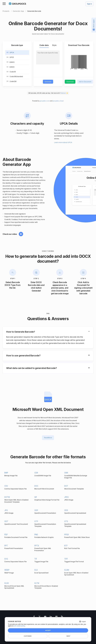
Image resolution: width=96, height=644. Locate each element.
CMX (66, 473)
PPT (6, 546)
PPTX (37, 546)
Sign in (89, 4)
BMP (6, 473)
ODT (6, 521)
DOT (66, 486)
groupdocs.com (45, 101)
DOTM (7, 497)
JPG (6, 510)
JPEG (66, 497)
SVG (6, 559)
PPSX (67, 535)
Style (54, 45)
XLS (36, 570)
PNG (36, 535)
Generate (48, 82)
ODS (66, 510)
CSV (6, 486)
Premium (63, 93)
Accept (48, 630)
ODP (36, 510)
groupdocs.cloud (58, 101)
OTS (66, 521)
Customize (28, 636)
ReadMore (48, 438)
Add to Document (85, 82)
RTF (66, 546)
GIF (36, 497)
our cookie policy (19, 626)
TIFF (66, 559)
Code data (44, 45)
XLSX (7, 583)
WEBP (7, 570)
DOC (36, 486)
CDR (36, 473)
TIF (36, 559)
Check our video (10, 234)
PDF (6, 535)
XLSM (67, 570)
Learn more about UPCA (63, 142)
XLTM (37, 583)
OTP (36, 521)
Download (70, 82)
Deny (68, 636)
